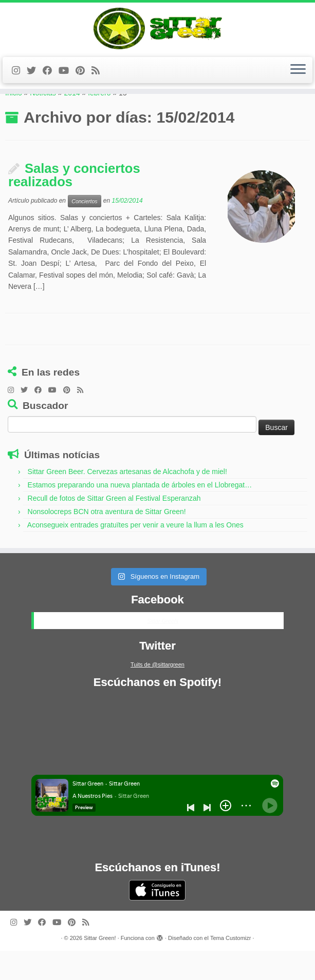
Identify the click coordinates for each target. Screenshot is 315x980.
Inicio (14, 122)
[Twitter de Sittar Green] (35, 81)
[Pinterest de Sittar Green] (84, 81)
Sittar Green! (100, 967)
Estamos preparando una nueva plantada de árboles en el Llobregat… (140, 515)
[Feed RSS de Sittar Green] (99, 81)
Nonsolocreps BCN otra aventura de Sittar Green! (107, 541)
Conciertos (84, 230)
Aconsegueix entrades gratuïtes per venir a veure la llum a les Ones (135, 555)
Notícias (43, 122)
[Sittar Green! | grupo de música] (157, 33)
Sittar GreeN (163, 650)
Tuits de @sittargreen (157, 694)
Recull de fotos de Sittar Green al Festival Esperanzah (114, 528)
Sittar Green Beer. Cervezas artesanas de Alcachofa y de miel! (127, 501)
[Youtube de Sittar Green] (67, 81)
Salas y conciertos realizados (74, 205)
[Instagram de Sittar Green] (19, 81)
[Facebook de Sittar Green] (51, 81)
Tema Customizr (230, 967)
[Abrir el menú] (298, 80)
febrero (99, 122)
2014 (72, 122)
